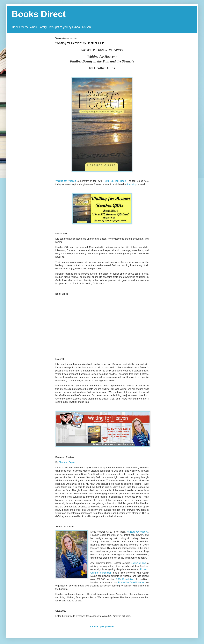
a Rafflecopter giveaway (102, 626)
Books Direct (39, 14)
